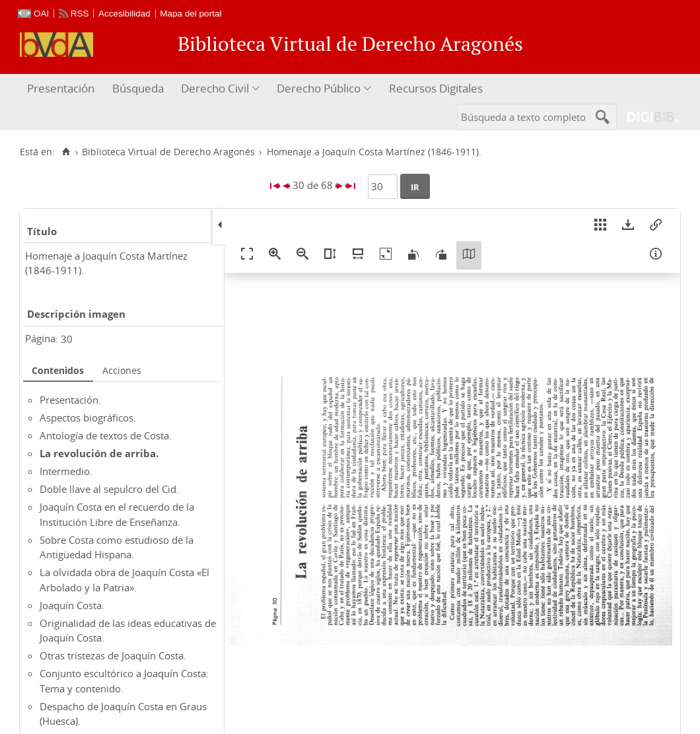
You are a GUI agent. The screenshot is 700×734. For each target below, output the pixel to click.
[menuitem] (62, 89)
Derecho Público (319, 88)
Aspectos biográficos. (88, 418)
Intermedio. (66, 471)
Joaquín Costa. (72, 605)
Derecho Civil (215, 88)
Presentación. (70, 400)
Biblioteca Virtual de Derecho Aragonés (168, 152)
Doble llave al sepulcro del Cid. (109, 489)
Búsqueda (138, 88)
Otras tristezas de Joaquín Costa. (113, 655)
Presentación (61, 88)
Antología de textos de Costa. (106, 435)
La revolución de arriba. (99, 453)
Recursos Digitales (436, 88)
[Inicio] (66, 152)
